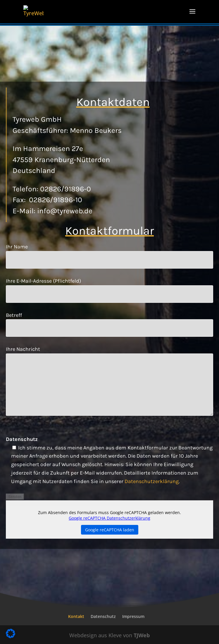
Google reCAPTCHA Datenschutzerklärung (109, 518)
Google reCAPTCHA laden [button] (110, 530)
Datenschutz (103, 616)
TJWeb (142, 635)
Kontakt (76, 616)
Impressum (133, 616)
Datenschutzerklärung (152, 481)
